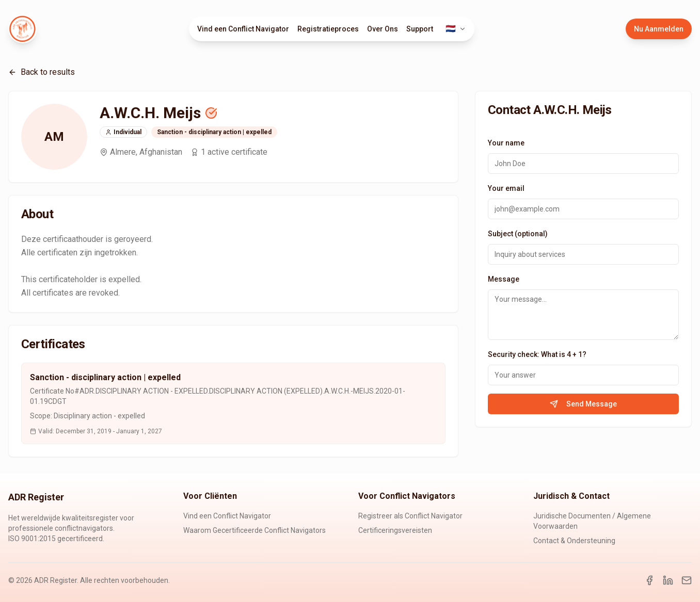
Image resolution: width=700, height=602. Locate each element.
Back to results (42, 72)
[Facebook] (649, 580)
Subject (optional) (518, 234)
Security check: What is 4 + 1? (537, 354)
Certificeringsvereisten (395, 530)
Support (420, 29)
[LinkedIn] (668, 580)
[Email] (687, 580)
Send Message (583, 404)
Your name (506, 143)
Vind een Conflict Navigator (243, 29)
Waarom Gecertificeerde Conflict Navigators (254, 530)
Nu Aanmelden (659, 29)
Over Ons (383, 29)
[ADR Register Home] (23, 29)
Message (504, 279)
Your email (506, 188)
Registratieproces (328, 29)
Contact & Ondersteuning (574, 541)
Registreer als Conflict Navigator (410, 516)
